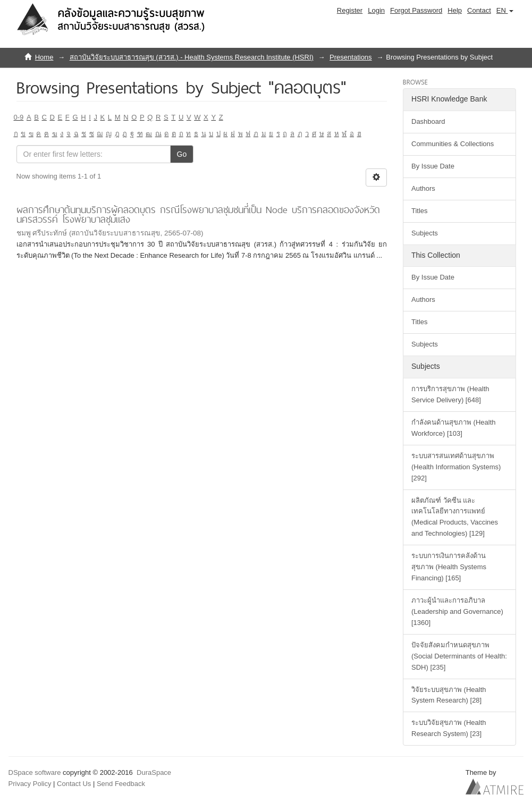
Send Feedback (121, 784)
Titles (420, 211)
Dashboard (428, 121)
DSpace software (35, 772)
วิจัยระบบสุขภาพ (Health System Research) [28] (449, 695)
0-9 (19, 117)
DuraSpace (154, 772)
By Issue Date (433, 166)
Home (44, 57)
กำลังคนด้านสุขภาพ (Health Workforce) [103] (454, 428)
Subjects (425, 233)
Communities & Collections (453, 144)
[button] (505, 11)
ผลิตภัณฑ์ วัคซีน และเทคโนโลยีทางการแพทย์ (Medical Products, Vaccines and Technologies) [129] (455, 517)
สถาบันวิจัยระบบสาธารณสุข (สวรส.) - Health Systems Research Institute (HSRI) (192, 57)
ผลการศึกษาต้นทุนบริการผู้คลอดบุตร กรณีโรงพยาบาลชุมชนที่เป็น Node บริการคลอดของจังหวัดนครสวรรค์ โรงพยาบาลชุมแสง (198, 215)
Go (182, 154)
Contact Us (74, 784)
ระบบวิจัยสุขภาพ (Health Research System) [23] (449, 728)
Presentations (351, 57)
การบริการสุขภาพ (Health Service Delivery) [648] (450, 394)
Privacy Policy (30, 784)
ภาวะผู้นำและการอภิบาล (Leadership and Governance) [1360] (457, 611)
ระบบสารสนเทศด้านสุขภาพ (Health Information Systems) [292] (456, 467)
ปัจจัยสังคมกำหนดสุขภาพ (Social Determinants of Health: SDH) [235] (459, 656)
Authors (423, 188)
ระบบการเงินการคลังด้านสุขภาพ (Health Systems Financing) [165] (449, 567)
